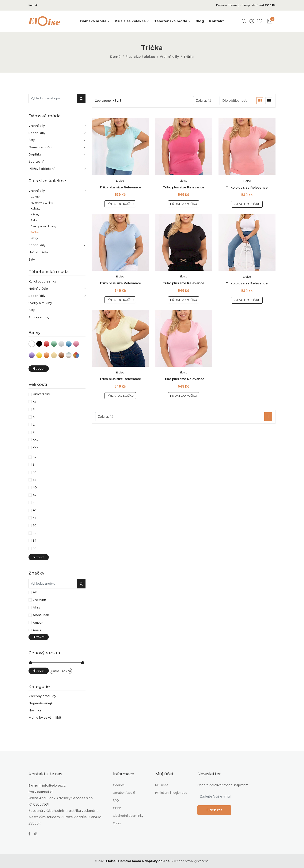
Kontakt (34, 5)
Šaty (57, 140)
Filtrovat (39, 369)
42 (35, 495)
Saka (34, 220)
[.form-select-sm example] (204, 101)
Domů (115, 57)
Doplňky (57, 154)
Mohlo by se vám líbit (45, 717)
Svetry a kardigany (43, 226)
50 (35, 525)
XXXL (37, 447)
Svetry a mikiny (40, 303)
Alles (36, 607)
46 (35, 510)
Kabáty (35, 208)
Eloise (120, 181)
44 (35, 503)
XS (35, 402)
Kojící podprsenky (42, 281)
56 (35, 548)
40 (35, 487)
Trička (35, 232)
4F (35, 592)
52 (35, 533)
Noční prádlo (38, 252)
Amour (38, 623)
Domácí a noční (57, 147)
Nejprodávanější (41, 703)
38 (35, 480)
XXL (36, 440)
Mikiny (35, 214)
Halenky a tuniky (42, 202)
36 (35, 472)
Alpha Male (41, 615)
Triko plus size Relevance (120, 187)
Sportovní (36, 162)
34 (35, 465)
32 (35, 457)
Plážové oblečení (57, 169)
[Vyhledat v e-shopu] (53, 98)
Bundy (35, 197)
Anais (37, 630)
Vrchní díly (170, 57)
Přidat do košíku (120, 204)
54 (35, 541)
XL (35, 432)
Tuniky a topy (39, 317)
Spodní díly (57, 133)
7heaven (39, 600)
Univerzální (41, 394)
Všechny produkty (42, 696)
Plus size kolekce (140, 57)
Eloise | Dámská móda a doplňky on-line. (138, 861)
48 (35, 518)
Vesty (34, 238)
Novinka (35, 710)
